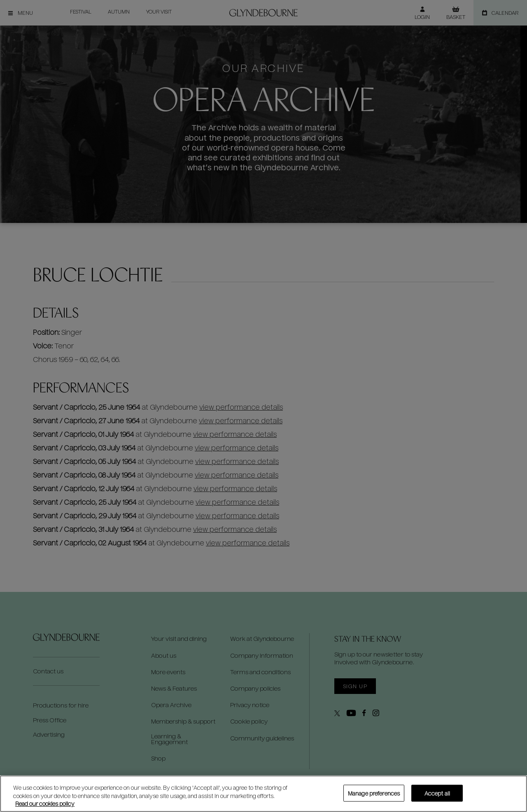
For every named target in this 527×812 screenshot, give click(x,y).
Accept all (437, 793)
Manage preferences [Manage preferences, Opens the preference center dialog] (374, 793)
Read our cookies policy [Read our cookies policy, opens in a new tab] (45, 804)
